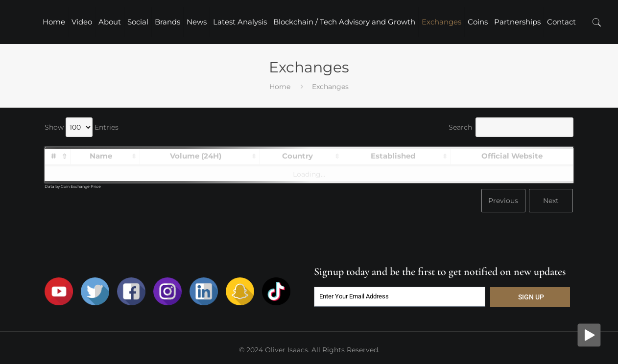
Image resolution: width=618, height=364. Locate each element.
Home (280, 87)
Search (511, 127)
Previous (503, 201)
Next (551, 201)
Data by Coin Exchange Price (73, 186)
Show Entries (82, 127)
